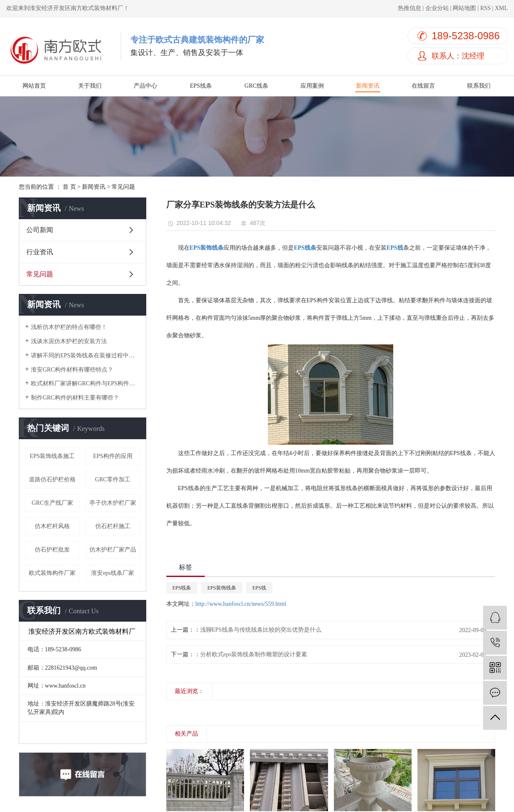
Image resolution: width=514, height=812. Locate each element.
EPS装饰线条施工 (52, 456)
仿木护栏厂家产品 (113, 550)
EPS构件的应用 (113, 456)
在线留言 (423, 86)
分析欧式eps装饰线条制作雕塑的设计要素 (254, 654)
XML (501, 8)
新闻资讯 (368, 86)
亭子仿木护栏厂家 (113, 503)
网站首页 (34, 86)
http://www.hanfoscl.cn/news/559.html (241, 604)
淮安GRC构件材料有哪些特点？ (72, 370)
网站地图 (464, 8)
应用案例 (312, 86)
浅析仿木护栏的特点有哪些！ (69, 327)
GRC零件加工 (113, 479)
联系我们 (479, 86)
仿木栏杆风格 (52, 526)
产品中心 (145, 86)
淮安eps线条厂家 (113, 573)
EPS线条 (201, 86)
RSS (485, 8)
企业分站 (437, 8)
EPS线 (259, 588)
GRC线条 (256, 86)
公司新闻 (40, 230)
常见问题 (123, 187)
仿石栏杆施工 (113, 526)
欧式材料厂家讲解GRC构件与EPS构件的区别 (85, 383)
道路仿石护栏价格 (52, 479)
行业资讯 (40, 252)
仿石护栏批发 (52, 550)
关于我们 (90, 86)
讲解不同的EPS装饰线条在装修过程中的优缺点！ (85, 355)
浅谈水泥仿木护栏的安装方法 (69, 341)
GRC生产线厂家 (52, 503)
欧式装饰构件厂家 (52, 573)
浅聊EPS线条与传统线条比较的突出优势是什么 (261, 630)
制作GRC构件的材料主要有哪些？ (75, 398)
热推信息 (410, 8)
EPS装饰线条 (222, 588)
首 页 (69, 187)
